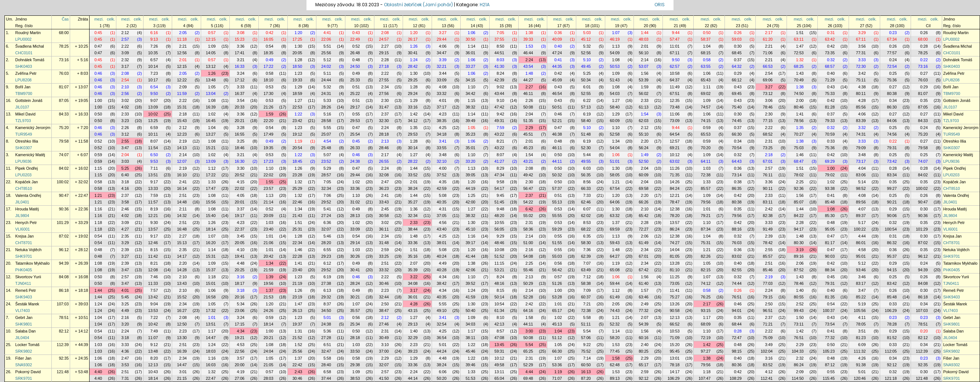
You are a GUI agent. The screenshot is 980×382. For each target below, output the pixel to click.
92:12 (892, 365)
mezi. (99, 19)
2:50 (385, 304)
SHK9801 (24, 324)
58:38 (586, 283)
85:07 (799, 202)
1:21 (616, 182)
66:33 (586, 188)
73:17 (861, 161)
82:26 (706, 256)
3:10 (385, 345)
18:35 (268, 53)
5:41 (327, 209)
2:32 (125, 60)
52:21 (557, 121)
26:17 (413, 39)
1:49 (645, 155)
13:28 (675, 263)
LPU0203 (23, 175)
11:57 (153, 202)
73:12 (768, 93)
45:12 (586, 39)
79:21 (706, 216)
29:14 (355, 243)
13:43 (182, 283)
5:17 (862, 223)
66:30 (737, 134)
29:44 (442, 39)
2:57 (125, 39)
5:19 (862, 304)
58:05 (615, 175)
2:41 (183, 182)
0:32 (831, 60)
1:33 (212, 182)
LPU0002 (23, 39)
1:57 (645, 290)
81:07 (64, 87)
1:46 (800, 155)
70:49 (799, 80)
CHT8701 (24, 243)
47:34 (499, 175)
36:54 (442, 338)
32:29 (413, 338)
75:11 (861, 80)
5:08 (443, 195)
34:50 (326, 311)
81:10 (675, 270)
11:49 (675, 87)
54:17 (499, 188)
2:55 (125, 141)
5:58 (587, 317)
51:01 (615, 161)
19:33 (297, 80)
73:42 (892, 161)
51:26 (557, 283)
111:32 (860, 351)
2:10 (125, 87)
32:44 (384, 297)
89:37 (861, 216)
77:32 (644, 311)
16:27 (182, 311)
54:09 (615, 53)
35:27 (413, 202)
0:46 (98, 73)
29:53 (355, 121)
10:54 (499, 304)
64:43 (737, 161)
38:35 (442, 121)
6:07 (587, 209)
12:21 (675, 195)
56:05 (499, 229)
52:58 (615, 134)
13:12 (211, 66)
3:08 (241, 33)
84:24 (675, 188)
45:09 (557, 80)
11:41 (675, 290)
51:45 (499, 202)
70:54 (737, 148)
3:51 (862, 331)
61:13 (644, 107)
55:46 (528, 270)
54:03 (615, 93)
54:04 (615, 148)
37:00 (384, 351)
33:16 (413, 107)
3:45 (241, 236)
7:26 (154, 46)
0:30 (738, 46)
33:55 (442, 148)
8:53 (587, 223)
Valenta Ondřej (28, 195)
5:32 (587, 46)
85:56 (861, 107)
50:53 (615, 66)
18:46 (239, 148)
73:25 (768, 148)
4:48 (241, 263)
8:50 (500, 46)
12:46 (153, 243)
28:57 (326, 175)
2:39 (769, 236)
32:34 (326, 188)
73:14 (737, 175)
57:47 (675, 39)
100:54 (891, 229)
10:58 (675, 73)
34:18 (442, 134)
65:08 (615, 270)
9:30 (154, 223)
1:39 (270, 277)
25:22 (355, 93)
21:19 (297, 283)
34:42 (470, 93)
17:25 (297, 39)
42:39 (499, 80)
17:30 (268, 93)
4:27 (125, 229)
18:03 (211, 351)
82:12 (64, 331)
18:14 (211, 229)
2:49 (645, 304)
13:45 (499, 345)
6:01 (587, 87)
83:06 (861, 175)
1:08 (616, 60)
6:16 (154, 33)
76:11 (768, 175)
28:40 (326, 365)
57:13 (586, 107)
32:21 (442, 66)
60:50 (586, 365)
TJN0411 (23, 283)
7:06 (327, 195)
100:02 (63, 182)
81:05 (675, 256)
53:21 (499, 270)
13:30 (182, 338)
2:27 (385, 46)
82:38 (768, 216)
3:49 (769, 345)
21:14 (268, 202)
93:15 (706, 311)
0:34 (893, 100)
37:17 (442, 107)
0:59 (707, 128)
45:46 (470, 351)
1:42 (414, 114)
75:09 (768, 338)
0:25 (893, 73)
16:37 (239, 93)
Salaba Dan (26, 331)
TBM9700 (24, 93)
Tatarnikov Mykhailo (33, 263)
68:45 (737, 53)
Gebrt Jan (24, 317)
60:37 (586, 297)
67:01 (768, 161)
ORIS (660, 5)
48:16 (499, 283)
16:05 (268, 39)
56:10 (644, 53)
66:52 (675, 324)
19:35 (268, 148)
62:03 (644, 121)
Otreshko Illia (27, 141)
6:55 (327, 250)
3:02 (125, 100)
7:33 (587, 195)
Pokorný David (28, 372)
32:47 (326, 351)
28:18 (384, 134)
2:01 (645, 46)
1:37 (616, 223)
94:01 (737, 311)
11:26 (675, 168)
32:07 (326, 229)
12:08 (153, 270)
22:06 (326, 39)
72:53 (799, 53)
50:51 (557, 107)
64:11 (706, 161)
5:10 (587, 60)
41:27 (499, 161)
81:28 (830, 107)
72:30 (861, 66)
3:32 (862, 128)
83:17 (861, 283)
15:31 (182, 107)
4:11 (862, 317)
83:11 (768, 202)
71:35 (675, 175)
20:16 (239, 297)
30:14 (413, 148)
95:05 (830, 229)
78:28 (892, 324)
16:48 (182, 229)
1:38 (529, 33)
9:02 (500, 87)
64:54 (675, 134)
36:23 (384, 188)
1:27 (299, 100)
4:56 (443, 223)
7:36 (587, 250)
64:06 (615, 202)
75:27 (675, 297)
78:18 (675, 365)
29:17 (355, 107)
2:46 (125, 209)
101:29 (63, 223)
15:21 (211, 148)
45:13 (557, 324)
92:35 (64, 358)
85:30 (830, 216)
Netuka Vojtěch (29, 250)
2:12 (125, 33)
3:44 (443, 73)
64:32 (737, 66)
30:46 (384, 283)
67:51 (675, 93)
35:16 (413, 256)
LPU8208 (23, 80)
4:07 (862, 209)
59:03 (737, 39)
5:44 (587, 155)
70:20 (706, 148)
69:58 (644, 188)
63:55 (706, 66)
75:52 (586, 351)
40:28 (442, 270)
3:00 (529, 331)
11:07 (153, 338)
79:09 (861, 148)
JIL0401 (22, 202)
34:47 (442, 53)
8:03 (500, 60)
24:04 (268, 351)
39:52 (470, 283)
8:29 (500, 168)
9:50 (676, 60)
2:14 (645, 60)
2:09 (183, 87)
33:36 (355, 188)
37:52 (442, 175)
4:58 (862, 250)
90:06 (892, 216)
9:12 (154, 345)
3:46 (862, 277)
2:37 (385, 114)
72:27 (644, 229)
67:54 (615, 188)
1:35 (414, 128)
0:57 (212, 33)
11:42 (153, 256)
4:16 (125, 188)
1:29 (299, 87)
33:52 (413, 175)
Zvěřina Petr (26, 73)
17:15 (239, 324)
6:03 (587, 168)
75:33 (830, 93)
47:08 (499, 338)
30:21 (355, 297)
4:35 (443, 182)
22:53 (297, 107)
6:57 (154, 60)
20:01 (239, 202)
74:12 (706, 283)
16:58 (211, 297)
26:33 (355, 148)
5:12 (327, 60)
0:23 (893, 33)
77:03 (768, 283)
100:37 (829, 311)
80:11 (861, 93)
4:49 (443, 263)
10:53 (675, 331)
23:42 (297, 121)
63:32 (615, 216)
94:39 (64, 263)
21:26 (268, 107)
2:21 (183, 46)
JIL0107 (22, 107)
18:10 (268, 80)
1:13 (616, 46)
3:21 (241, 60)
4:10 (241, 250)
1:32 (800, 60)
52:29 (528, 365)
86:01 (861, 243)
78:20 (675, 216)
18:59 (297, 93)
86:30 (892, 107)
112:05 (891, 351)
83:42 (892, 283)
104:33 (798, 351)
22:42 (297, 365)
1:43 (800, 73)
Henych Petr (26, 223)
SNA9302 (24, 365)
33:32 (442, 93)
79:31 (892, 148)
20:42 (268, 256)
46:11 (528, 93)
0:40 (558, 46)
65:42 (644, 216)
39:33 (528, 39)
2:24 (529, 60)
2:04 (529, 114)
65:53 (706, 134)
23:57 (268, 188)
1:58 (529, 317)
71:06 (768, 53)
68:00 (64, 33)
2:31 (769, 141)
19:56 (268, 283)
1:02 (212, 114)
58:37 (706, 39)
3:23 (125, 121)
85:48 (830, 202)
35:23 (470, 134)
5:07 (327, 155)
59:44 (615, 283)
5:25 (587, 73)
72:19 (706, 338)
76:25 (706, 297)
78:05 (861, 324)
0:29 (738, 73)
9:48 (500, 209)
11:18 (182, 39)
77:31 (861, 53)
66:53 (768, 66)
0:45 (98, 33)
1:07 (616, 33)
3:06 (769, 100)
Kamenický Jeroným (33, 128)
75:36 (892, 80)
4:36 (125, 351)
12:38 (675, 209)
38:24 (413, 188)
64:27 (615, 256)
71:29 (830, 80)
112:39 (63, 345)
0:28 (924, 46)
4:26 (862, 358)
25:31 (297, 229)
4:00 (443, 168)
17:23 (268, 161)
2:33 (645, 100)
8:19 (154, 209)
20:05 (297, 53)
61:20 (768, 39)
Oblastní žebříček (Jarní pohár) (418, 5)
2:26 (529, 100)
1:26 (414, 46)
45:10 (470, 229)
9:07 (154, 100)
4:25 (443, 128)
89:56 (861, 202)
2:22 (125, 46)
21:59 (268, 270)
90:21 (892, 202)
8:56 (587, 182)
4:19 (241, 372)
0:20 (924, 331)
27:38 (326, 283)
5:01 (327, 317)
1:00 (98, 100)
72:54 (892, 66)
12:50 (182, 324)
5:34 (241, 304)
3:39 (443, 60)
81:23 (861, 338)
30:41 (413, 53)
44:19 (470, 188)
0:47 (98, 46)
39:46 (470, 365)
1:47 (800, 46)
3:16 (241, 277)
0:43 (356, 33)
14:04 (675, 250)
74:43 (615, 311)
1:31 (299, 331)
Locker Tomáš (28, 345)
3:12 (125, 134)
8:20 (154, 358)
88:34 (830, 270)
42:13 (499, 324)
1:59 (645, 87)
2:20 (645, 141)
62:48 (615, 365)
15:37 (211, 270)
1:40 (800, 290)
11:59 (182, 93)
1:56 (645, 73)
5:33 (327, 100)
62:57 (675, 66)
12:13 (675, 317)
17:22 (268, 66)
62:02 (586, 216)
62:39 (586, 256)
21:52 (297, 338)
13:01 (675, 358)
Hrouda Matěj (27, 209)
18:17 (239, 283)
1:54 (645, 114)
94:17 (799, 229)
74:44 (737, 283)
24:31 (326, 93)
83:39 (861, 121)
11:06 (675, 114)
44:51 (499, 53)
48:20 (499, 216)
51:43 (615, 80)
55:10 (644, 134)
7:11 (154, 168)
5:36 (327, 331)
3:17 (125, 66)
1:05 (212, 87)
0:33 (831, 141)
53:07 (644, 66)
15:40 (211, 216)
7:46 (154, 277)
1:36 (414, 209)
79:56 (706, 202)
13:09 (153, 107)
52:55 (586, 93)
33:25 (384, 256)
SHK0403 (24, 66)
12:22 (182, 80)
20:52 (239, 175)
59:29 (557, 229)
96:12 (64, 250)
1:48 (529, 73)
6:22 (587, 100)
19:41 (239, 256)
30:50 (470, 39)
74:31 (861, 134)
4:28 (862, 100)
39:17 (470, 243)
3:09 (125, 53)
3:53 (125, 365)
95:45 (675, 351)
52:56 (586, 53)
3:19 (800, 250)
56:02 (644, 93)
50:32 (557, 175)
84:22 (799, 216)
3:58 (125, 202)
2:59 (385, 250)
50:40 (470, 311)
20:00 (239, 365)
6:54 (154, 87)
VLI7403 (23, 311)
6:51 (327, 345)
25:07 (326, 134)
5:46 (327, 236)
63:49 (586, 270)
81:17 (830, 243)
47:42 (499, 107)
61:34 (499, 311)
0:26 (738, 33)
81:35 (830, 297)
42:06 (470, 270)
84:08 (64, 277)
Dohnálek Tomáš (30, 60)
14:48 (182, 202)
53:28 (557, 297)
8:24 (500, 73)
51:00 (528, 243)
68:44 (737, 324)
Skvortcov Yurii (28, 277)
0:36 (558, 33)
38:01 (442, 243)
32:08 (384, 175)
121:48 (63, 372)
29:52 (326, 202)
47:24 (557, 53)
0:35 (924, 100)
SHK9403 (24, 297)
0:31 (831, 33)
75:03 (799, 148)
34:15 (470, 80)
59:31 (499, 351)
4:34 (443, 277)
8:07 (154, 141)
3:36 (241, 46)
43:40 (442, 229)
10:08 (499, 250)
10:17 (153, 80)
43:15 (413, 311)
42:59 (442, 188)
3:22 (414, 277)
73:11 (799, 324)
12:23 (182, 134)
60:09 (615, 121)
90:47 (64, 195)
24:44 (326, 80)
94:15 (892, 270)
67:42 (644, 270)
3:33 (862, 60)
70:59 (830, 134)
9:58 (500, 182)
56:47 (528, 188)
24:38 (355, 161)
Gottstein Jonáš (29, 100)
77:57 (892, 53)
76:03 (64, 73)
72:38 (706, 175)
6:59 (154, 128)
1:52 (299, 345)
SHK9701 (24, 256)
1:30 (299, 46)
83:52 (768, 365)
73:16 (64, 60)
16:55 (239, 134)
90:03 (830, 256)
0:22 (924, 60)
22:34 (297, 243)
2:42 (769, 209)
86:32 (892, 243)
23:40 (268, 229)
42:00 (470, 202)
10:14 (153, 66)
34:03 (470, 324)
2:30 (385, 100)
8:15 (154, 250)
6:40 (125, 175)
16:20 (211, 243)
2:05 (183, 33)
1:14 (471, 46)
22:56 (239, 351)
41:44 (470, 256)
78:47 (675, 202)
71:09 (675, 338)
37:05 (442, 216)
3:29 (862, 33)
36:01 (470, 53)
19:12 (297, 134)
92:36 (799, 188)
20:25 (239, 270)
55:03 (557, 256)
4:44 (862, 236)
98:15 (737, 351)
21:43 (297, 216)
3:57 (241, 358)
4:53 (241, 345)
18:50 (297, 66)
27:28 (326, 338)
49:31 (499, 121)
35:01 (470, 148)
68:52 (768, 134)
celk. (111, 19)
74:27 (675, 243)
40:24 (442, 256)
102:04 (767, 351)
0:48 (356, 60)
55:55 (557, 216)
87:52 (799, 270)
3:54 (241, 100)
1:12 (212, 168)
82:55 (737, 270)
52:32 (615, 324)
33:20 (470, 161)
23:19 (297, 297)
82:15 (706, 270)
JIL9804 (22, 216)
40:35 (442, 202)
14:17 (182, 256)
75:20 (64, 128)
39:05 (470, 175)
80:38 (892, 93)
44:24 (442, 351)
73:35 (830, 53)
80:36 (737, 365)
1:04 (707, 46)
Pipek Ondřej (27, 168)
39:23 (413, 351)
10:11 (153, 134)
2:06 (645, 236)
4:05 (241, 195)
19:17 (239, 216)
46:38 (557, 134)
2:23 (385, 290)
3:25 (241, 141)
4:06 (443, 46)
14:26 (675, 182)
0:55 (356, 114)
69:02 (706, 93)
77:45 (615, 351)
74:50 (799, 93)
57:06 (586, 338)
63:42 (830, 39)
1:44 (645, 33)
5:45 (125, 297)
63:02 (675, 161)
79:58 (64, 141)
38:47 (384, 311)
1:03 (707, 168)
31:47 (384, 107)
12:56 (182, 53)
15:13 (182, 243)
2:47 (385, 182)
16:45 (211, 121)
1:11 (707, 87)
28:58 (326, 121)
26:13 (297, 311)
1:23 (299, 73)
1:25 (471, 195)
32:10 (442, 161)
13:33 (153, 188)
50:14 (499, 297)
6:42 (529, 209)
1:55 (270, 182)
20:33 (239, 107)
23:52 (326, 161)
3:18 (125, 182)
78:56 (799, 121)
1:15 (471, 100)
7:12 (587, 277)
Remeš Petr (26, 290)
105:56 (860, 311)
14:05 (211, 53)
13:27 (211, 134)
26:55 (384, 161)
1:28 (299, 60)
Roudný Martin (28, 33)
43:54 (528, 66)
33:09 (442, 80)
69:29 (830, 161)
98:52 (861, 188)
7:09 (587, 290)
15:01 (211, 283)
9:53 (154, 161)
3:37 (241, 209)
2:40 (645, 345)
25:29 (297, 188)
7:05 (500, 33)
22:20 (268, 121)
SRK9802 (24, 351)
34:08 (413, 283)
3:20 (125, 324)
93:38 (830, 188)
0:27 (924, 73)
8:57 (500, 331)
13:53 (153, 311)
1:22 (299, 114)
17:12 (239, 80)
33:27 (470, 66)
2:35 (125, 236)
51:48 (586, 134)
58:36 (528, 229)
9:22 (587, 345)
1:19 (299, 141)
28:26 (326, 107)
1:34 (616, 141)
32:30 (384, 121)
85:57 (706, 188)
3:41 (443, 141)
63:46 (644, 297)
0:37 (738, 60)
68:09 (706, 324)
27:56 (384, 93)
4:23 (443, 114)
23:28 (297, 175)
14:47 (211, 338)
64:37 (675, 80)
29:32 (326, 297)
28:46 (384, 148)
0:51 (356, 87)
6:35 (587, 236)
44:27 (528, 80)
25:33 (355, 80)
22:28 (297, 256)
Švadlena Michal (30, 46)
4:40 (98, 372)
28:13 (355, 216)
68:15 (706, 53)
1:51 (800, 33)
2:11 (183, 209)
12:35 (675, 100)
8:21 (500, 141)
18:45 (297, 161)
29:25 (413, 80)
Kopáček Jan (27, 182)
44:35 (557, 66)
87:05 (64, 100)
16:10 (182, 175)
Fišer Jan (23, 358)
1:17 (707, 317)
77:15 (768, 121)
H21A (485, 5)
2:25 (800, 182)
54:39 (644, 324)
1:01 (707, 209)
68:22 (586, 229)
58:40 (615, 107)
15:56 (211, 202)
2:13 (385, 141)
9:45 (500, 195)
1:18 (98, 223)
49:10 (442, 311)
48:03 (644, 39)
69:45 (737, 93)
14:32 (182, 216)
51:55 (557, 243)
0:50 (707, 33)
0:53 (270, 87)
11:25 (675, 277)
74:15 (706, 121)
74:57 (706, 107)
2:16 (529, 250)
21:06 (268, 243)
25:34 (355, 324)
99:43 (799, 311)
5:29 (327, 168)
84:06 (892, 121)
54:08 (528, 256)
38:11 (470, 338)
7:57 (154, 290)
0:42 (270, 33)
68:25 (799, 66)
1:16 (98, 209)
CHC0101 (24, 53)
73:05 (675, 283)
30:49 (384, 338)
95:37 (892, 256)
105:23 (829, 351)
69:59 (615, 229)
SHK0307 (24, 148)
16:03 (211, 365)
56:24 (644, 148)
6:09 (862, 345)
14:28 (182, 270)
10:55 (499, 223)
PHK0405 (24, 270)
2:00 (800, 100)
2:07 (414, 263)
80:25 (644, 351)
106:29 (891, 311)
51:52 (499, 256)
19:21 (239, 338)
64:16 (528, 311)
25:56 (326, 53)
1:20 (299, 33)
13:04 (211, 93)
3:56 (862, 46)
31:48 (384, 243)
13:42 (153, 297)
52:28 (528, 297)
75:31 (706, 243)
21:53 (268, 297)
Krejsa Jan (25, 236)
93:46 (861, 270)
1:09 (212, 46)
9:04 (154, 304)
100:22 (860, 229)
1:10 (471, 87)
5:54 (587, 331)
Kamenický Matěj (30, 155)
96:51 (768, 311)
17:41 (239, 53)
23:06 (239, 311)
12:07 (182, 161)
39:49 (470, 121)
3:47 (125, 148)
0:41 (558, 60)
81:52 (892, 338)
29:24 (413, 93)
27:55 (384, 80)
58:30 (586, 243)
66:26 (644, 202)
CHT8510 (24, 188)
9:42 (500, 114)
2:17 (769, 33)
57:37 (557, 188)
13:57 (675, 223)
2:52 (800, 304)
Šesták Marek (27, 304)
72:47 (737, 338)
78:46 (768, 107)
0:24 (893, 60)
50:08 (528, 107)
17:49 (268, 134)
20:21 (239, 121)
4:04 (862, 168)
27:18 (384, 66)
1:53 (529, 46)
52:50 (644, 161)
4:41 (327, 33)
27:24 (326, 216)
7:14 (587, 358)
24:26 (268, 311)
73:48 (675, 107)
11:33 (153, 283)
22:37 (239, 229)
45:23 (528, 148)
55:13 (557, 202)
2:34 (385, 87)
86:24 (675, 229)
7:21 (587, 304)
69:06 (768, 80)
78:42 (768, 243)
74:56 (892, 134)
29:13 (413, 324)
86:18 (64, 290)
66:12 (737, 80)
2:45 (385, 209)
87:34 (706, 229)
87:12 (830, 365)
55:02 (528, 216)
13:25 (153, 121)
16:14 (182, 188)
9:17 (154, 182)
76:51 (737, 297)
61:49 (644, 243)
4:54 (327, 141)
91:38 (861, 365)
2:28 (385, 60)
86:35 (737, 188)
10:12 (675, 155)
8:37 (327, 304)
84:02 (64, 168)
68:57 (830, 66)
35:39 (413, 270)
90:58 (675, 311)
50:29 (528, 283)
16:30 (239, 161)
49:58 (499, 365)
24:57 (384, 39)
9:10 (500, 100)
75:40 (737, 107)
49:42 (528, 175)
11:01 (675, 46)
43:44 (499, 93)
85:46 (768, 270)
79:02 (830, 175)
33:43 (384, 202)
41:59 (470, 297)
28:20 (326, 243)
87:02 (64, 236)
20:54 (297, 148)
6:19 (587, 114)
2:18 (183, 114)
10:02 (153, 114)
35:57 (355, 311)
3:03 (125, 161)
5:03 (587, 33)
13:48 (211, 80)
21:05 (268, 365)
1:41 (800, 114)
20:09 (268, 216)
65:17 (557, 311)
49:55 (586, 161)
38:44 (413, 229)
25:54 (355, 134)
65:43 (706, 80)
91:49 (768, 229)
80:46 (799, 107)
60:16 (644, 338)
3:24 (241, 73)
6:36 (327, 223)
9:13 (154, 39)
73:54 (830, 324)
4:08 (443, 87)
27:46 (384, 324)
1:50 (800, 317)
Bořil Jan (23, 87)
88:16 (737, 229)
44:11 (557, 161)
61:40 (644, 283)
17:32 (211, 311)
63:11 (799, 39)
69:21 (675, 148)
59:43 (615, 243)
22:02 (268, 175)
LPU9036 (23, 161)
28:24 (355, 283)
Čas (65, 19)
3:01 (183, 372)
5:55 (327, 128)
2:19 (183, 141)
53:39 (644, 80)
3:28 (241, 128)
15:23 (239, 39)
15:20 (675, 345)
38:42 (442, 283)
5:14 (862, 182)
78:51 (64, 317)
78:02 (799, 175)
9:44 (676, 33)
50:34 (586, 80)
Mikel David (26, 114)
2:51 (183, 195)
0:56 (558, 263)
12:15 (211, 39)
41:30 (499, 66)
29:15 (384, 53)
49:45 (586, 66)
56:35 (586, 175)
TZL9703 (23, 121)
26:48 (355, 53)
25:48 (326, 148)
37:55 (499, 39)
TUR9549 (24, 134)
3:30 (241, 168)
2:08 (385, 33)
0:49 (270, 60)
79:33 (830, 121)
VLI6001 (23, 229)
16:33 (239, 66)
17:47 (211, 188)
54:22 (528, 202)
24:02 (326, 66)
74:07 (64, 155)
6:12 (327, 263)
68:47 (799, 161)
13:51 (153, 175)
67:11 (861, 39)
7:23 (154, 73)
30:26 (355, 256)
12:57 (675, 141)
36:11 (384, 229)
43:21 (528, 161)
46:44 (528, 53)
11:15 (499, 263)
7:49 (154, 331)
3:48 (443, 155)
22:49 (355, 39)
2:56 (125, 93)
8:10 (500, 317)
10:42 (153, 324)
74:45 (737, 121)
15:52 (182, 297)
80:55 (799, 297)
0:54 (270, 46)
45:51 (528, 134)
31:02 (355, 202)
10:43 (153, 372)
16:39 (211, 107)
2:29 (529, 128)
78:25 (64, 46)
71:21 (768, 324)
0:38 (738, 182)
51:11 (586, 324)
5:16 (327, 114)
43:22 (499, 134)
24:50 (355, 66)
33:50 (355, 351)
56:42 (557, 270)
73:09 (675, 121)
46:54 (557, 93)
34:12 (413, 121)
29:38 (355, 365)
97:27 (706, 351)
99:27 (892, 188)
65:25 (528, 351)
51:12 (557, 338)
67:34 (892, 39)
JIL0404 (22, 338)
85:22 (861, 297)
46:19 (615, 39)
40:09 (557, 39)
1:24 (414, 60)
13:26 (675, 304)
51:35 (528, 121)
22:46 (297, 202)
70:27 (799, 134)
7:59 (500, 128)
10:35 (153, 53)
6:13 (327, 290)
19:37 (297, 324)
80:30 (799, 243)
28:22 (413, 161)
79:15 (768, 297)
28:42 (413, 66)
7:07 (587, 263)
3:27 (443, 33)
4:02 (125, 107)
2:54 (769, 73)
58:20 (615, 338)
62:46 (586, 202)
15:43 (182, 121)
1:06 (471, 33)
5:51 (327, 46)
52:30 (586, 148)
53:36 (557, 365)
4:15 (241, 182)
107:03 (63, 304)
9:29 (500, 236)
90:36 (64, 209)
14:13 (182, 148)
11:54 (153, 148)
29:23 (326, 256)
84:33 (64, 114)
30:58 (384, 216)
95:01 (861, 256)
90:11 (768, 188)
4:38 (862, 87)
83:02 (737, 256)
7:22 (154, 317)
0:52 (356, 46)
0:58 (707, 60)
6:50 (154, 155)
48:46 (499, 243)
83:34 (892, 175)
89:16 (799, 256)
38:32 (470, 107)
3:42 (862, 73)
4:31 (443, 209)
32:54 (442, 324)
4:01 (443, 100)
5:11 (327, 73)
